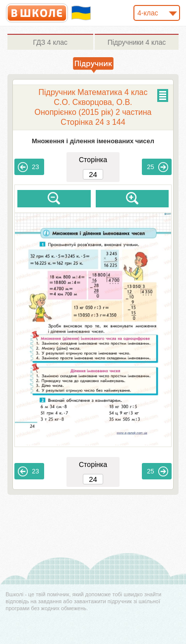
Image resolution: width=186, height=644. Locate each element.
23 (28, 167)
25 (157, 167)
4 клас (50, 42)
